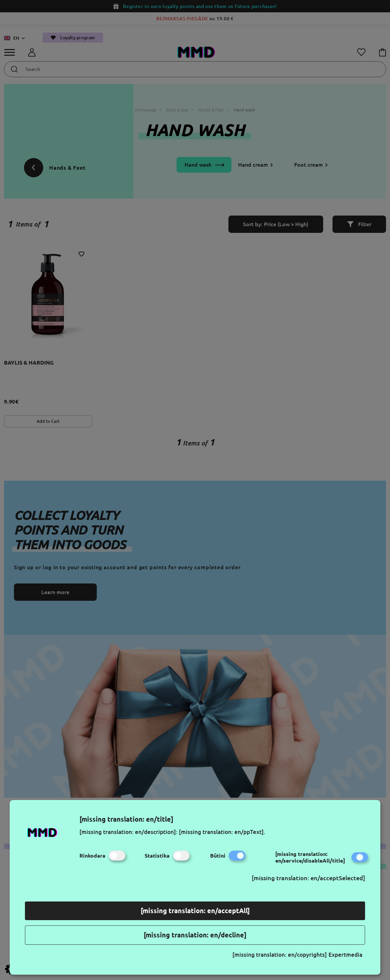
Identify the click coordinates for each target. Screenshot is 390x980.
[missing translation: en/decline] (195, 935)
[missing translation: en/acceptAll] (195, 911)
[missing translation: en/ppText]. (222, 832)
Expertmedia (345, 955)
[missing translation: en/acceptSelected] (308, 878)
